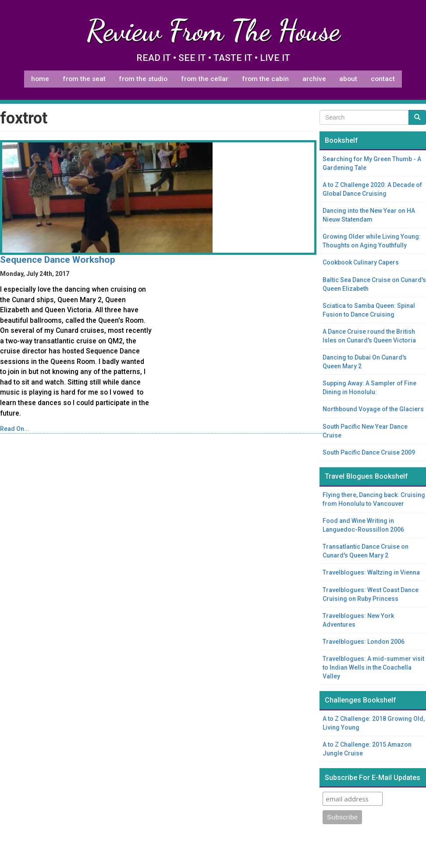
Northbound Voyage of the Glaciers (373, 409)
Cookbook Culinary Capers (361, 262)
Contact (383, 79)
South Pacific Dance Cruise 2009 (369, 452)
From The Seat (84, 79)
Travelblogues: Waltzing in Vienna (371, 572)
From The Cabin (265, 79)
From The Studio (143, 79)
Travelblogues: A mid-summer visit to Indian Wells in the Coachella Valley (373, 667)
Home (40, 79)
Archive (314, 79)
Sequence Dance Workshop (58, 260)
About (348, 79)
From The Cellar (205, 79)
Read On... (15, 429)
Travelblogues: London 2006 (364, 642)
